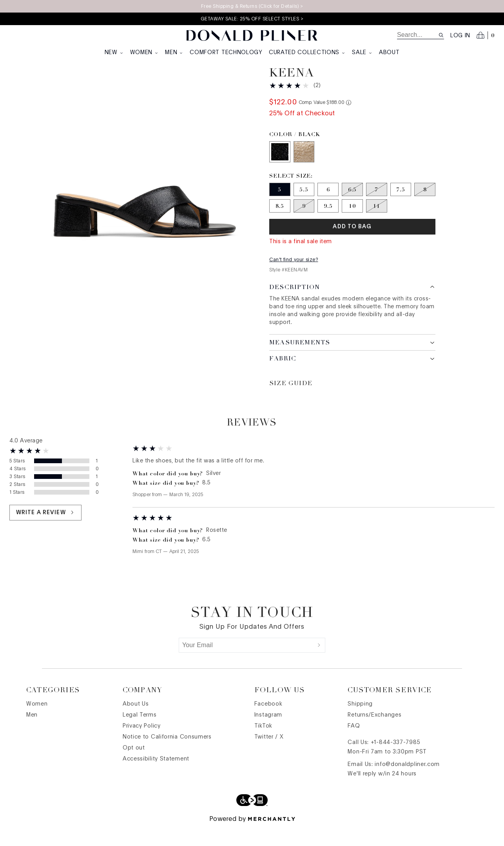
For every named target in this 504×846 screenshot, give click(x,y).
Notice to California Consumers (167, 756)
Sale (362, 53)
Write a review (45, 531)
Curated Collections (307, 53)
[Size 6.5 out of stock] (352, 208)
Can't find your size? (294, 278)
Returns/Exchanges (374, 734)
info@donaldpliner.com (407, 783)
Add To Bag (352, 246)
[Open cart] (486, 35)
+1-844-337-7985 (396, 761)
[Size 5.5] (304, 208)
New (114, 53)
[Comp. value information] (349, 121)
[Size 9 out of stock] (304, 225)
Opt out (134, 767)
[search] (418, 35)
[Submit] (319, 664)
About (389, 53)
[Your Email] (246, 664)
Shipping (360, 723)
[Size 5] (280, 208)
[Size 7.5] (401, 208)
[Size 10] (352, 225)
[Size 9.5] (328, 225)
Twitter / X (269, 756)
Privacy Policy (142, 745)
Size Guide (291, 402)
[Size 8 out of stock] (425, 208)
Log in (460, 36)
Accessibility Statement (156, 778)
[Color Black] (280, 171)
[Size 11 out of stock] (377, 225)
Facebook (268, 723)
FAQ (354, 745)
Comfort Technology (226, 53)
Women (145, 53)
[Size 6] (328, 208)
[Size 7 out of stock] (377, 208)
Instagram (268, 734)
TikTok (263, 745)
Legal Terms (140, 734)
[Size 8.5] (280, 225)
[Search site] (441, 35)
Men (174, 53)
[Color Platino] (304, 171)
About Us (136, 723)
